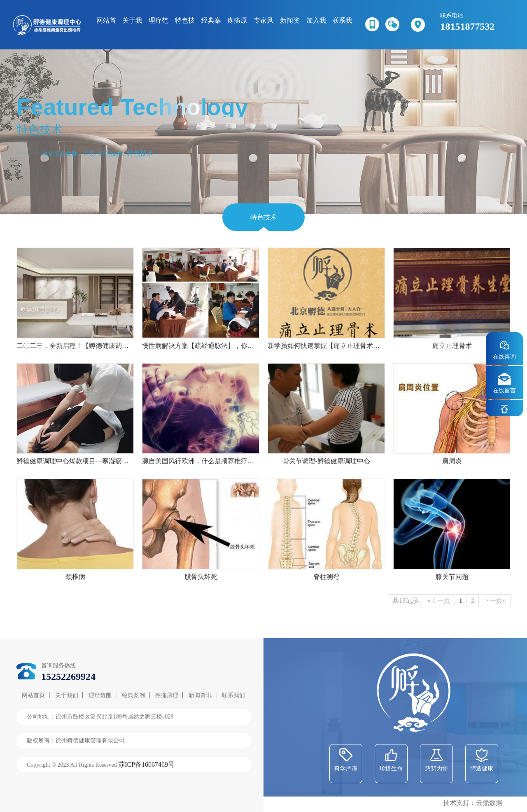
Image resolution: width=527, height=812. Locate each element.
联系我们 (233, 695)
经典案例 (133, 695)
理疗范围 (100, 695)
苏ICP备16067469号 (146, 764)
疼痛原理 (167, 695)
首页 (89, 154)
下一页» (494, 601)
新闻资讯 (200, 695)
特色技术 (110, 154)
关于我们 (67, 695)
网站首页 (33, 695)
